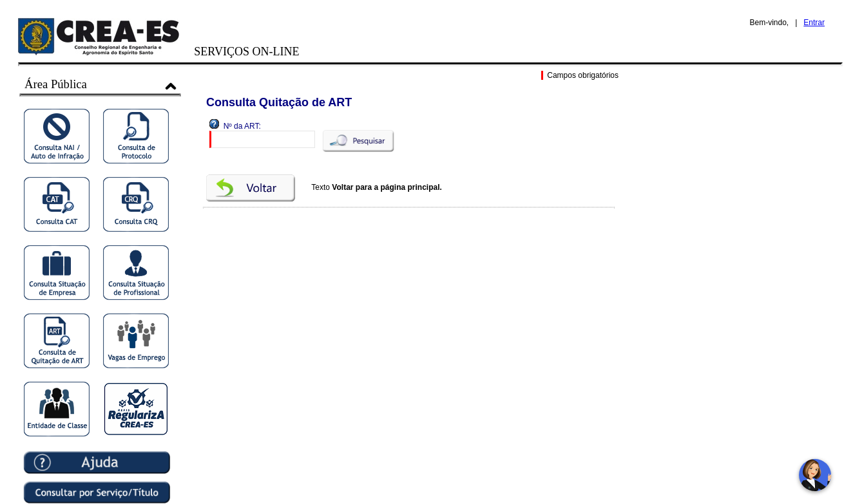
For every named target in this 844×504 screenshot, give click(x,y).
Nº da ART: (242, 126)
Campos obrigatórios (581, 75)
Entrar (814, 23)
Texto (377, 187)
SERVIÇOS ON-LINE (246, 51)
